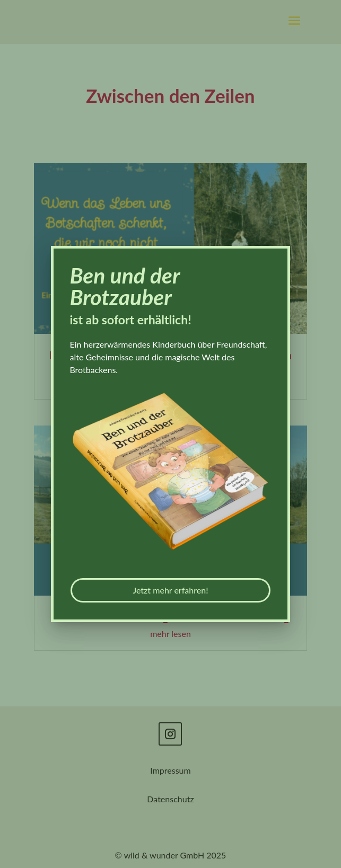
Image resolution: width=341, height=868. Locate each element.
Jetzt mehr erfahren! (170, 590)
